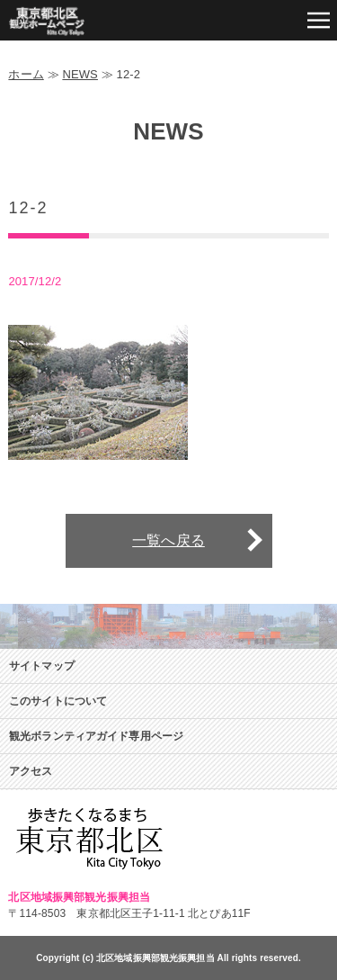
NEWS (80, 74)
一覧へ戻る (168, 540)
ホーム (26, 74)
